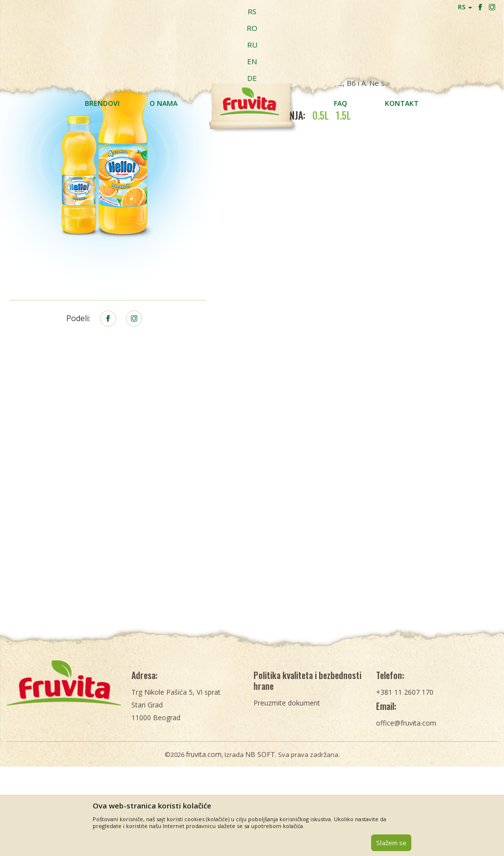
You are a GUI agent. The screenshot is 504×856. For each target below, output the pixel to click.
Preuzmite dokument (287, 755)
